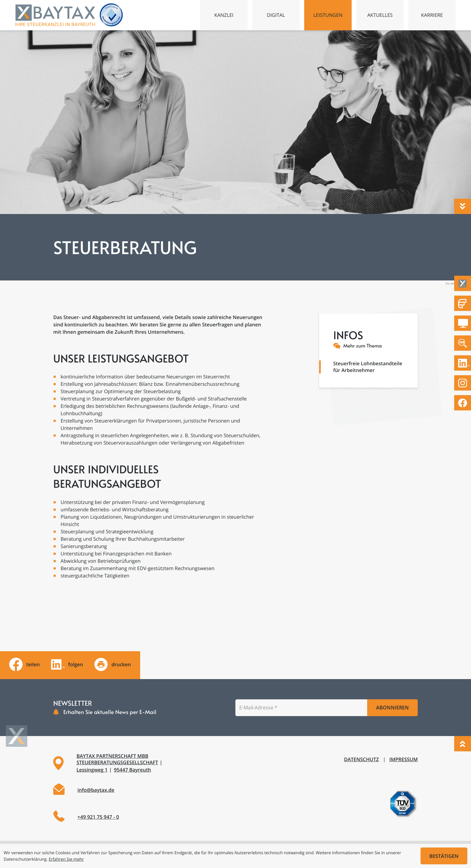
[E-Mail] (301, 708)
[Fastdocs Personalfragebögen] (463, 303)
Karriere (432, 15)
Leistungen (328, 15)
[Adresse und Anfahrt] (140, 763)
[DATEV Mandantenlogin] (463, 323)
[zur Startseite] (56, 15)
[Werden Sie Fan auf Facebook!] (463, 403)
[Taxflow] (463, 283)
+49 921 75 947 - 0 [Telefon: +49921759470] (98, 817)
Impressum (404, 759)
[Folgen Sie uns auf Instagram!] (463, 383)
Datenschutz (361, 759)
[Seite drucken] (113, 664)
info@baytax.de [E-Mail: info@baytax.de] (96, 790)
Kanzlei (224, 15)
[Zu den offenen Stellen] (463, 343)
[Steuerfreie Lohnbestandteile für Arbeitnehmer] (368, 364)
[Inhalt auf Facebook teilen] (24, 664)
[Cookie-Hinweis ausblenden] (444, 856)
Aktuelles (380, 15)
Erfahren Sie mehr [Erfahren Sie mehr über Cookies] (66, 859)
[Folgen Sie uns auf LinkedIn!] (463, 363)
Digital (276, 15)
